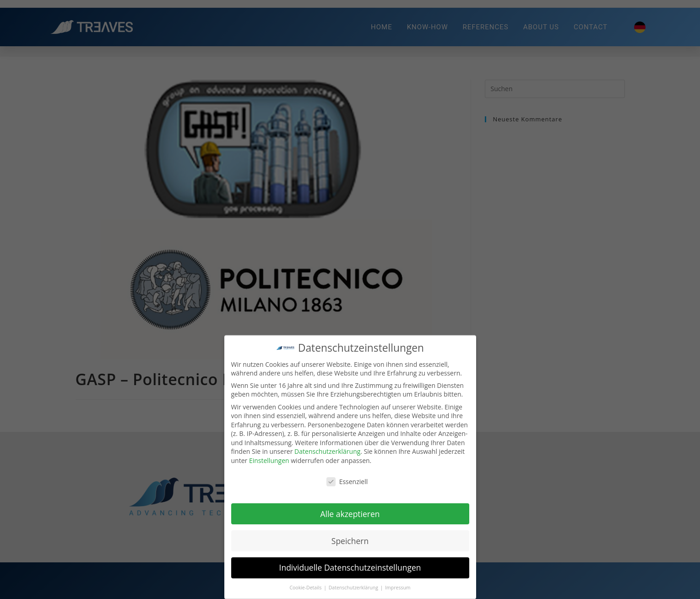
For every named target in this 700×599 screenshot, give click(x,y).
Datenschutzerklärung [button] (354, 588)
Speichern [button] (350, 541)
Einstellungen (269, 460)
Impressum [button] (398, 588)
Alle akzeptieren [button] (350, 514)
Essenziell (347, 482)
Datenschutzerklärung (327, 452)
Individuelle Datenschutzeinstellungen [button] (350, 568)
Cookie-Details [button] (306, 588)
